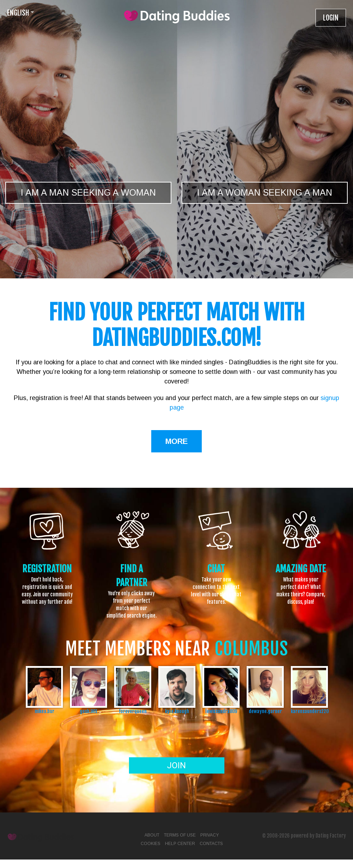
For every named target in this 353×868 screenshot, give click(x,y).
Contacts (211, 844)
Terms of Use (180, 835)
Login (331, 18)
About (152, 835)
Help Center (180, 844)
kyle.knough (177, 711)
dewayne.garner (265, 711)
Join (176, 765)
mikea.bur (45, 711)
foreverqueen (133, 711)
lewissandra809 (221, 711)
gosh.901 (89, 711)
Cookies (151, 844)
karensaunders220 (309, 711)
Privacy (210, 835)
